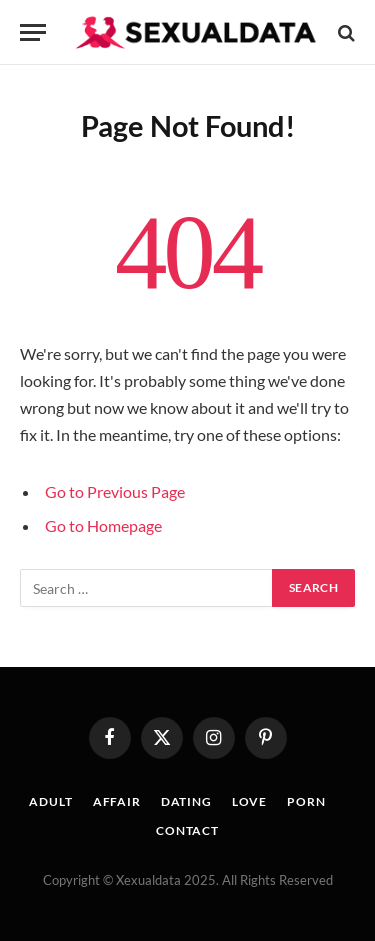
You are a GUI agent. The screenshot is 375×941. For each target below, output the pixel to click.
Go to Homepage (103, 525)
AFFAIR (117, 801)
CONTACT (187, 830)
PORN (306, 801)
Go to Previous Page (115, 491)
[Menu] (33, 32)
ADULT (50, 801)
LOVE (249, 801)
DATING (186, 801)
